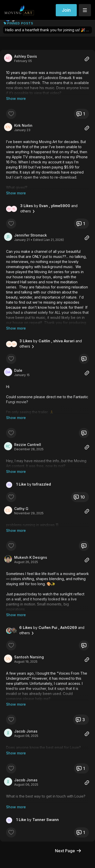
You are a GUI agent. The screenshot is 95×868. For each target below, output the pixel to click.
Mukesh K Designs (31, 532)
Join (66, 10)
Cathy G (21, 488)
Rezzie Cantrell (28, 429)
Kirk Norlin (23, 120)
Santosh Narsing (29, 626)
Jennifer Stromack (31, 225)
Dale (18, 360)
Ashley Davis (26, 56)
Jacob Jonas (26, 696)
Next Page (68, 805)
